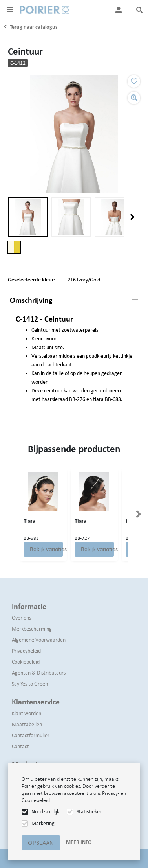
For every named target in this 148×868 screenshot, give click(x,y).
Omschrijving (31, 300)
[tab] (74, 300)
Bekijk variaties (46, 549)
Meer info (79, 842)
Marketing (43, 823)
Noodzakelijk (45, 812)
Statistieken (90, 812)
